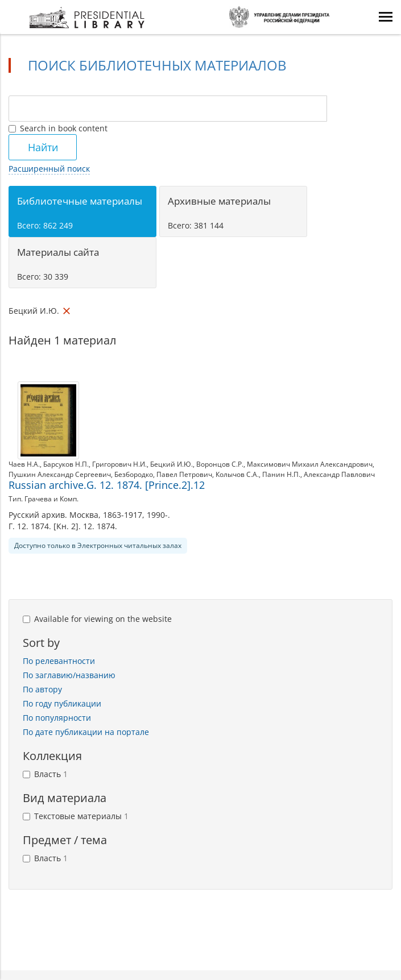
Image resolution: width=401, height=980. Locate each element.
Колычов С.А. (237, 474)
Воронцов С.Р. (220, 464)
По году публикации (62, 703)
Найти (43, 147)
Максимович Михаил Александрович (310, 464)
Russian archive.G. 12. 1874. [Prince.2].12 (107, 485)
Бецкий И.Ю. (171, 464)
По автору (42, 689)
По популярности (57, 718)
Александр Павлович (339, 474)
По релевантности (59, 661)
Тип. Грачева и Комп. (44, 499)
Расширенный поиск (49, 169)
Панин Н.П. (281, 474)
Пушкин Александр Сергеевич (60, 474)
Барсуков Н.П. (66, 464)
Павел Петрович (184, 474)
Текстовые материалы (76, 816)
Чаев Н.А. (24, 464)
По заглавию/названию (69, 675)
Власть (45, 774)
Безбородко (134, 474)
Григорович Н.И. (119, 464)
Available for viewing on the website (97, 619)
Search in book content (58, 128)
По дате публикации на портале (86, 732)
